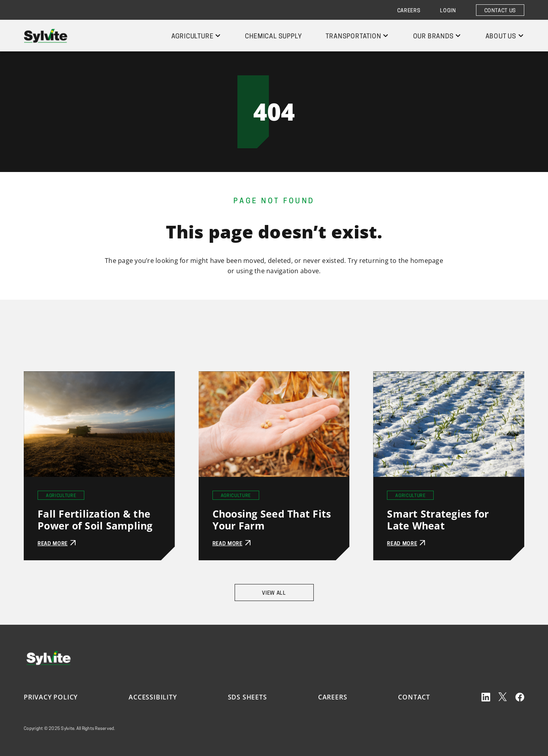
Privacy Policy (51, 697)
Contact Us (500, 11)
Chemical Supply (273, 37)
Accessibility (153, 697)
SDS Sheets (247, 697)
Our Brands (433, 37)
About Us (501, 37)
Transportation (353, 37)
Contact (414, 697)
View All (274, 593)
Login (448, 11)
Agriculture (192, 37)
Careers (409, 11)
